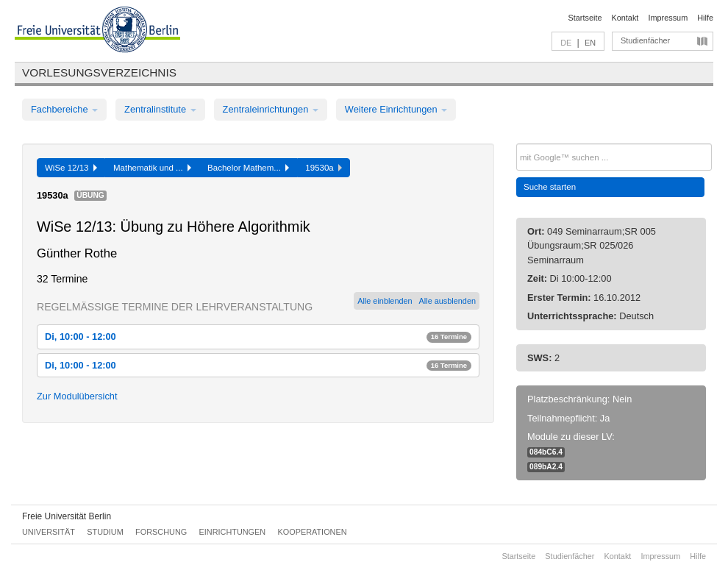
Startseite (585, 18)
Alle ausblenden (447, 301)
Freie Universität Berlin (67, 516)
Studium (105, 532)
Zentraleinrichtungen (271, 109)
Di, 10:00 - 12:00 (258, 337)
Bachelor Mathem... (248, 168)
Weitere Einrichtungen (396, 109)
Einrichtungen (233, 532)
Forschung (161, 532)
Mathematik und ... (152, 168)
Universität (49, 532)
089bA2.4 (546, 467)
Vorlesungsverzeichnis (99, 72)
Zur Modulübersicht (77, 396)
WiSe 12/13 (71, 168)
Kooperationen (313, 532)
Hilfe (705, 18)
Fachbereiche (64, 109)
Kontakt (625, 18)
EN (590, 43)
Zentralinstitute (160, 109)
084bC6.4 (546, 452)
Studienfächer (645, 40)
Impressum (668, 18)
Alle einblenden (385, 301)
